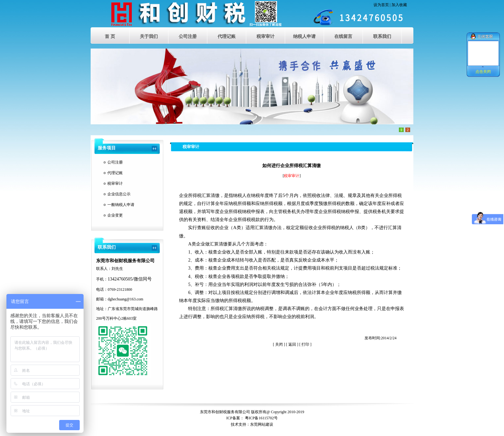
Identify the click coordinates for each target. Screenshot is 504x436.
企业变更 (115, 215)
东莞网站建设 (262, 424)
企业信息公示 (119, 194)
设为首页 (381, 5)
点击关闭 (483, 72)
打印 (305, 344)
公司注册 (115, 162)
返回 (292, 344)
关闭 (279, 344)
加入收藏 (399, 5)
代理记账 (115, 173)
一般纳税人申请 (121, 205)
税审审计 (115, 183)
